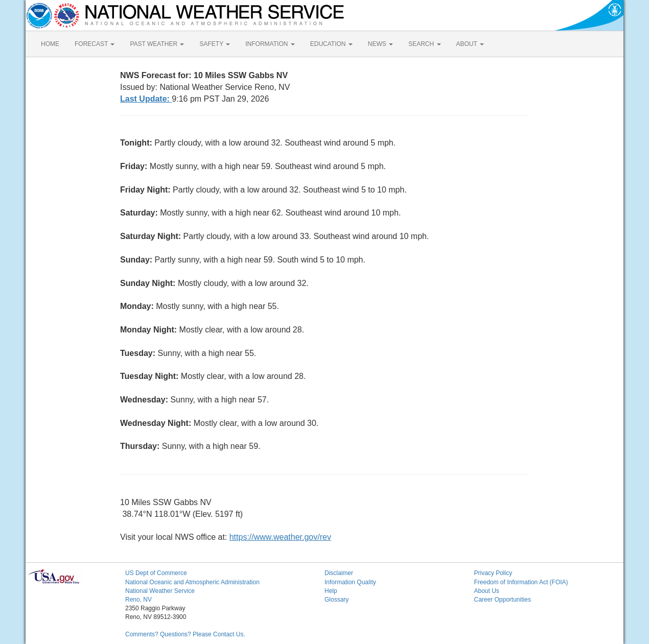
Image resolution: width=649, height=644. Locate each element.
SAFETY (215, 44)
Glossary (337, 600)
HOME (50, 44)
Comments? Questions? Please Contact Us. (185, 634)
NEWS (380, 44)
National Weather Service (160, 591)
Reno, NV (138, 600)
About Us (487, 591)
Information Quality (350, 582)
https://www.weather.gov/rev (280, 537)
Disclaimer (339, 573)
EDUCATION (331, 44)
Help (331, 591)
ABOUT (470, 44)
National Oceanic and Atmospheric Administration (192, 582)
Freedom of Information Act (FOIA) (521, 582)
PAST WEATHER (157, 44)
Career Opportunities (503, 600)
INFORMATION (270, 44)
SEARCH (424, 44)
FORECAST (95, 44)
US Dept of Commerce (156, 573)
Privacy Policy (493, 573)
